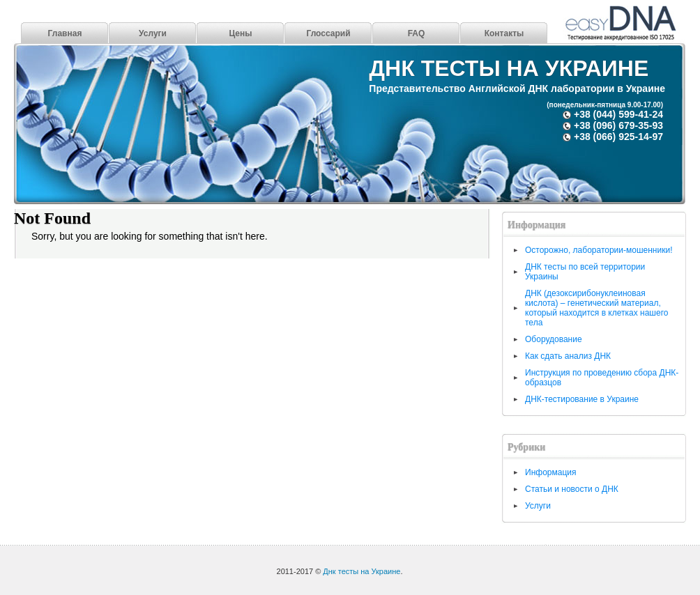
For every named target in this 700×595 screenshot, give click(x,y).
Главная (65, 33)
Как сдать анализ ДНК (568, 356)
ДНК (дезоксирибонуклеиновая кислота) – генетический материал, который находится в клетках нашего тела (596, 308)
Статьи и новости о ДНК (572, 489)
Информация (550, 472)
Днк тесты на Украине (509, 68)
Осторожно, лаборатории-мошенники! (599, 250)
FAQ (417, 33)
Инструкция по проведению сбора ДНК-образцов (602, 378)
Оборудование (554, 339)
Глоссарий (328, 33)
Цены (240, 33)
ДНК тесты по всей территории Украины (585, 272)
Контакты (504, 33)
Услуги (153, 33)
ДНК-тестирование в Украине (582, 399)
